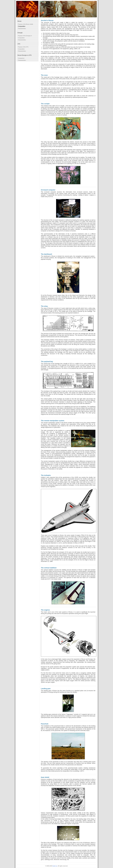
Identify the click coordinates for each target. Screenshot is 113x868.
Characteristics (22, 29)
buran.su (55, 866)
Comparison (21, 58)
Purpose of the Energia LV (25, 36)
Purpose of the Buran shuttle (26, 24)
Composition (21, 38)
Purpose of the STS (23, 47)
